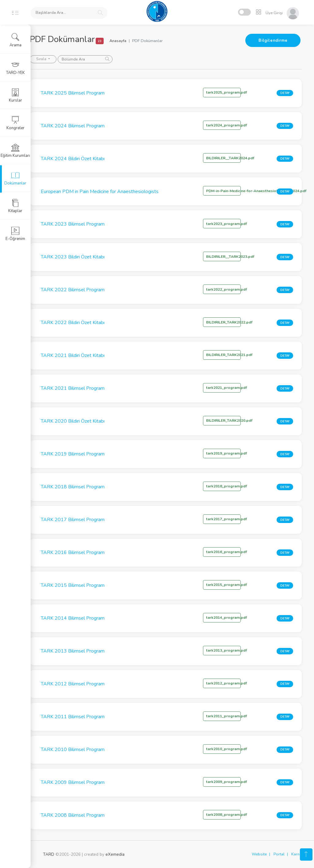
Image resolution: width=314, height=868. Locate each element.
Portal (279, 854)
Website (259, 854)
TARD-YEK (15, 68)
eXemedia (115, 854)
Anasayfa (131, 41)
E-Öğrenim (15, 234)
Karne (297, 854)
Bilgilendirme (273, 41)
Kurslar (15, 95)
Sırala (55, 59)
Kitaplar (15, 206)
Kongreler (15, 123)
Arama (15, 40)
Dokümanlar (15, 178)
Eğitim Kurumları (15, 151)
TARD (49, 854)
